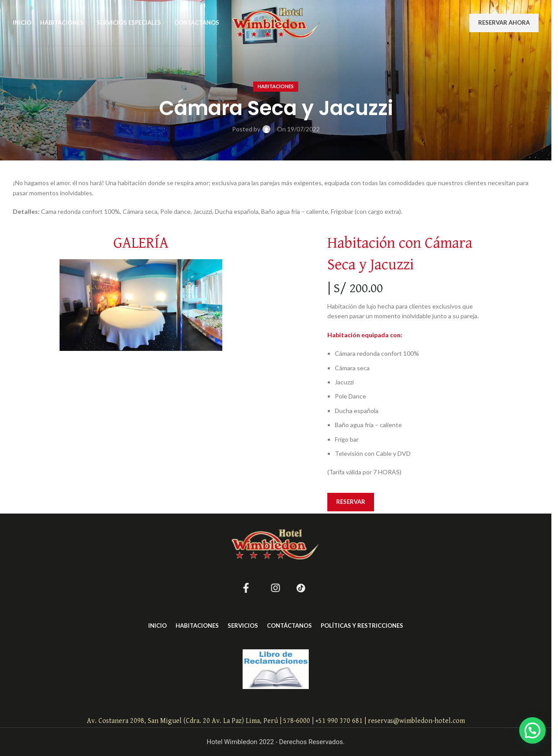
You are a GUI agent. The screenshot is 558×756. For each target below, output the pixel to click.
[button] (532, 730)
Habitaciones (276, 86)
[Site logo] (276, 22)
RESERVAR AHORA (504, 22)
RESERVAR (351, 502)
